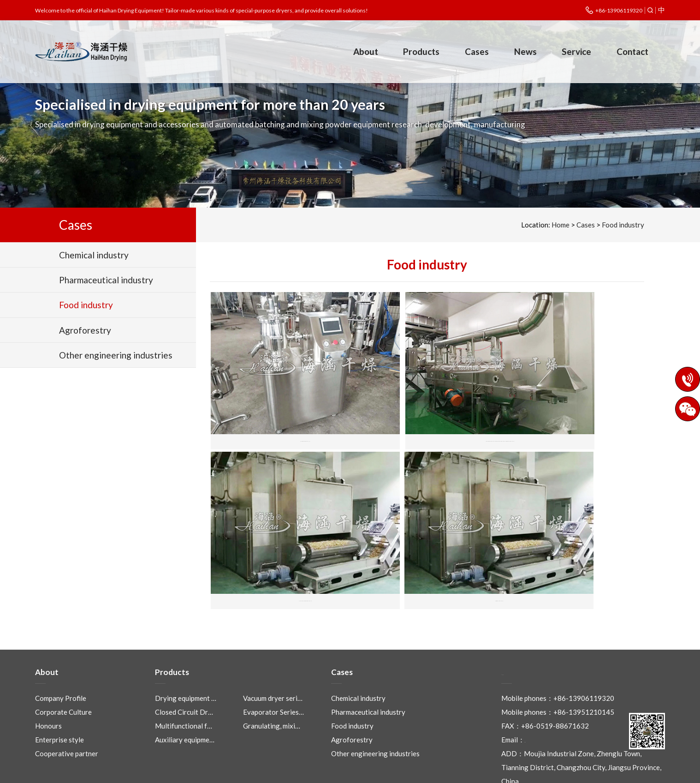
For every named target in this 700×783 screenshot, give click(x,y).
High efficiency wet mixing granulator (282, 410)
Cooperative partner (67, 708)
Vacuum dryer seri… (273, 653)
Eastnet (491, 771)
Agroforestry (352, 694)
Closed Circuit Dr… (184, 667)
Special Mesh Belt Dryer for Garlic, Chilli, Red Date (572, 410)
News (525, 51)
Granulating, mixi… (272, 681)
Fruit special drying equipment (282, 547)
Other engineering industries (375, 708)
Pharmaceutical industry (368, 667)
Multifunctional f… (184, 681)
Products (421, 51)
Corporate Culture (63, 667)
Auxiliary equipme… (185, 694)
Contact (632, 51)
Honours (48, 681)
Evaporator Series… (273, 667)
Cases (477, 51)
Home (561, 225)
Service (576, 51)
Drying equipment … (186, 653)
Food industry (623, 225)
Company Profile (61, 653)
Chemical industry (358, 653)
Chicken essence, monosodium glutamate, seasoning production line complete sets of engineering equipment (427, 410)
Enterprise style (59, 694)
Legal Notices (419, 771)
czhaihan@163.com (554, 694)
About (366, 51)
